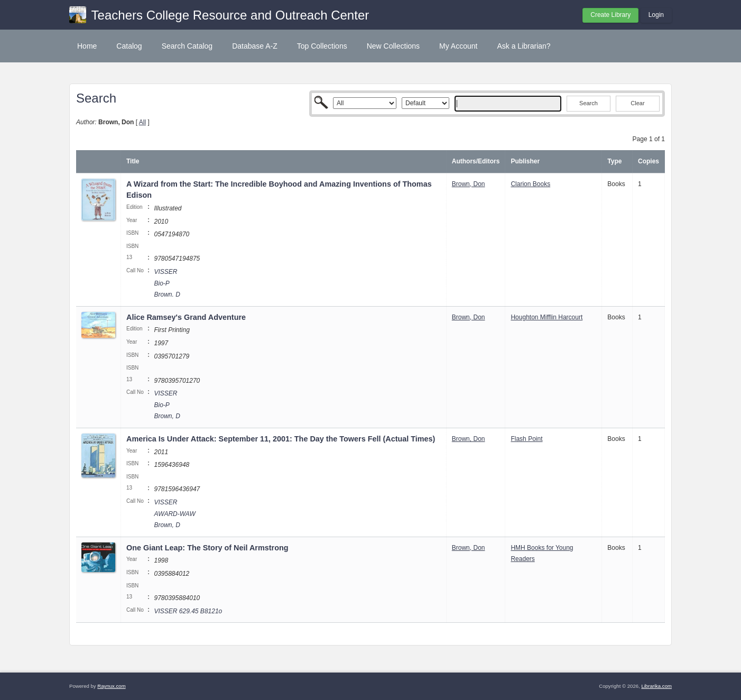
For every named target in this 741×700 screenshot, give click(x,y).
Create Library (610, 15)
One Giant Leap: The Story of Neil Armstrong (207, 548)
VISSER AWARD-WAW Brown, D (174, 514)
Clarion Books (530, 184)
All (142, 122)
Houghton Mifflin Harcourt (547, 317)
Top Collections (322, 46)
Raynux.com (111, 686)
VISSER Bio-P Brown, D (167, 405)
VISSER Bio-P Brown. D (167, 283)
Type (614, 161)
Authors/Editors (476, 161)
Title (133, 161)
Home (87, 46)
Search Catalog (187, 46)
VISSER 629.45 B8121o (188, 611)
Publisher (525, 161)
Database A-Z (255, 46)
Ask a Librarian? (524, 46)
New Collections (393, 46)
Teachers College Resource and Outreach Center (230, 15)
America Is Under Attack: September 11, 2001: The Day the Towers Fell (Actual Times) (281, 439)
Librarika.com (656, 686)
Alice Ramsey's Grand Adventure (186, 317)
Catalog (129, 46)
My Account (458, 46)
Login (656, 15)
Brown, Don (469, 184)
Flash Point (526, 439)
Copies (649, 161)
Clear (637, 103)
